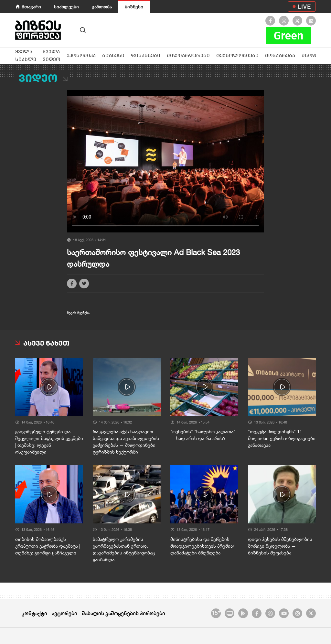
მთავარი (31, 7)
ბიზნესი (134, 7)
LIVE (304, 6)
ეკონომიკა (81, 55)
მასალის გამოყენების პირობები (123, 613)
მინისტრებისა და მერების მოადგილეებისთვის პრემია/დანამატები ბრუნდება (202, 546)
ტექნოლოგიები (237, 55)
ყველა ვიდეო (51, 55)
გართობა (102, 7)
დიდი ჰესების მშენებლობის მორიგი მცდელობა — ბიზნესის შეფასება (280, 546)
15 (216, 612)
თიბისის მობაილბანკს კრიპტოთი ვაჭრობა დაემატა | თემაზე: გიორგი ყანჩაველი (48, 546)
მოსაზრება (280, 55)
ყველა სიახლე (26, 55)
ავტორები (64, 613)
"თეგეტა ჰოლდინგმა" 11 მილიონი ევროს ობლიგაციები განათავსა (282, 438)
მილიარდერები (188, 55)
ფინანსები (146, 55)
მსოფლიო (315, 55)
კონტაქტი (34, 613)
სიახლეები (66, 7)
